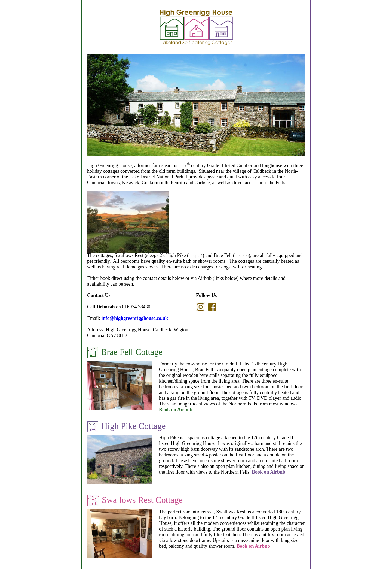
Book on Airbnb (176, 410)
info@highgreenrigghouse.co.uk (135, 318)
